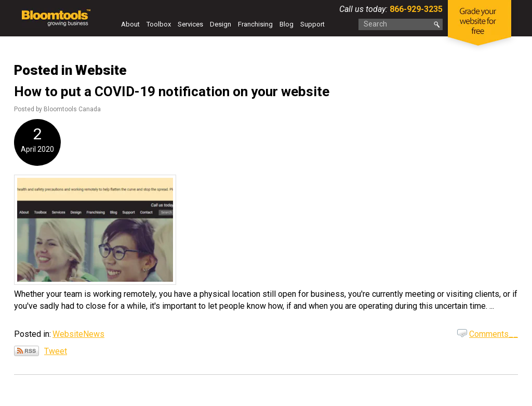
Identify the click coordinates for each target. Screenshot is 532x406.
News (94, 334)
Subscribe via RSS (26, 351)
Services (190, 24)
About (130, 24)
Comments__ (494, 334)
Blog (287, 24)
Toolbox (159, 24)
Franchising (255, 24)
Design (221, 24)
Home (110, 27)
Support (312, 24)
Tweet (56, 351)
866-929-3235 (415, 9)
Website (68, 334)
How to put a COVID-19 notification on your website (172, 91)
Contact (118, 40)
